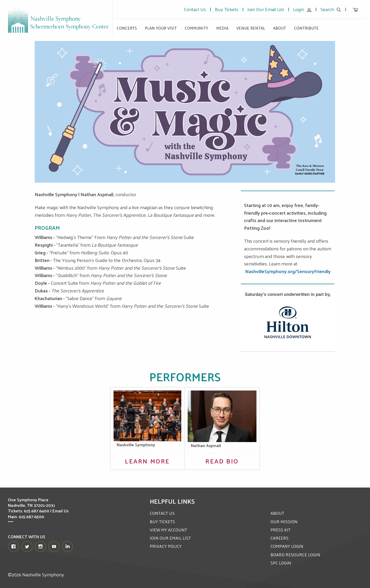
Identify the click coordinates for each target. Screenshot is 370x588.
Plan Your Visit (161, 28)
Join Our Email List (266, 9)
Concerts (127, 28)
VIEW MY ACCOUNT (169, 530)
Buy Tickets (227, 9)
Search (331, 9)
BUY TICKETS (162, 522)
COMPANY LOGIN (287, 546)
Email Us (61, 511)
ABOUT (277, 513)
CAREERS (279, 538)
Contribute (306, 28)
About (280, 28)
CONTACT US (162, 513)
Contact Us (195, 9)
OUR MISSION (284, 522)
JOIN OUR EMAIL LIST (170, 538)
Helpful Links (172, 501)
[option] (185, 112)
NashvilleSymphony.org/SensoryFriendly (288, 271)
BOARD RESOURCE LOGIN (295, 555)
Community (197, 28)
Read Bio (222, 461)
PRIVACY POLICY (166, 546)
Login (302, 9)
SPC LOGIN (281, 563)
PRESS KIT (281, 530)
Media (222, 28)
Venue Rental (251, 28)
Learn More (147, 461)
